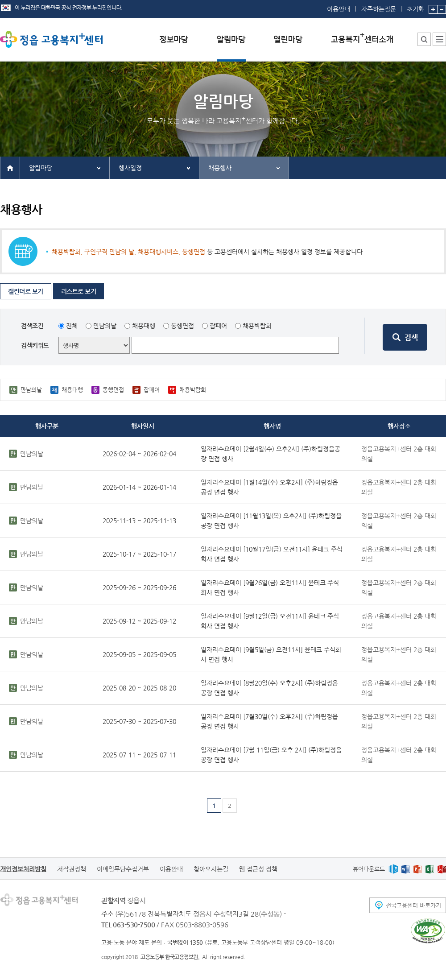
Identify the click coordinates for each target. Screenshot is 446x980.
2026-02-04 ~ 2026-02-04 (139, 454)
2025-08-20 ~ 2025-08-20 (139, 688)
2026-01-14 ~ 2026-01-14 (139, 487)
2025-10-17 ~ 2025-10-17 (139, 554)
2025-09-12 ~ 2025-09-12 (139, 621)
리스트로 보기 (79, 291)
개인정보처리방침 (23, 869)
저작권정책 (72, 869)
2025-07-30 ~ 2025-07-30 (139, 721)
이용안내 (339, 9)
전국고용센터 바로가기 (413, 905)
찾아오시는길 (211, 869)
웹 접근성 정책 (258, 869)
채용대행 (144, 326)
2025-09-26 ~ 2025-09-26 (139, 587)
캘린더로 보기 (26, 291)
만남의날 (105, 326)
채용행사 (220, 168)
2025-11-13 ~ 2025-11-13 (139, 521)
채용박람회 (257, 326)
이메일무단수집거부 (123, 869)
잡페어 (218, 326)
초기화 (415, 6)
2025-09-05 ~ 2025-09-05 (139, 654)
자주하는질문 (379, 9)
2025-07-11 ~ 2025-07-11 (139, 755)
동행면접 (182, 326)
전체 (72, 326)
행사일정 (130, 168)
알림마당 (41, 168)
